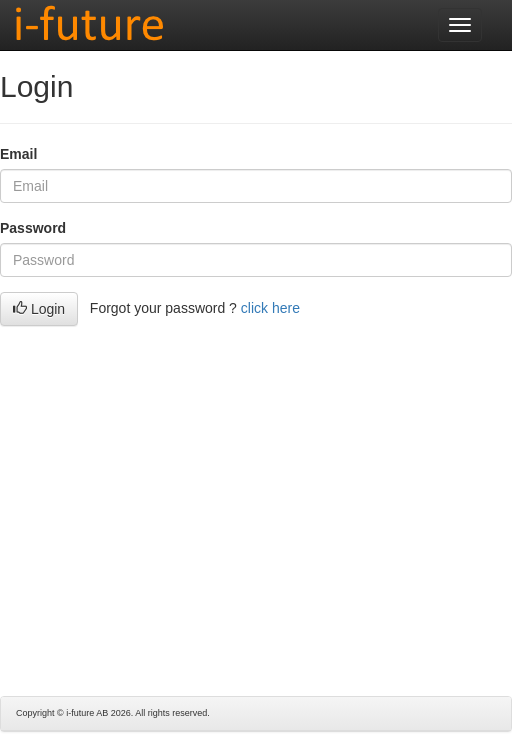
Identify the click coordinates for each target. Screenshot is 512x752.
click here (270, 308)
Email (18, 154)
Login (39, 309)
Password (33, 228)
